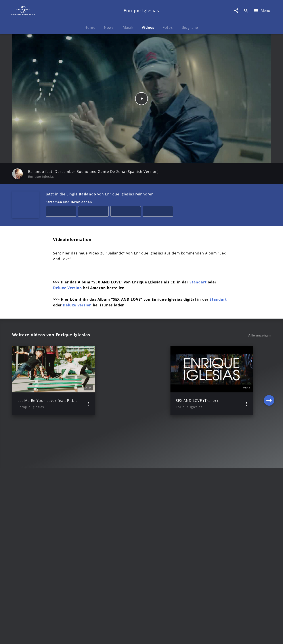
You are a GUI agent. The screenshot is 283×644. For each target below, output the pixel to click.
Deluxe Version (68, 288)
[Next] (269, 380)
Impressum (34, 636)
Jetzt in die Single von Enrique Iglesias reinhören (100, 194)
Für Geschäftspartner (241, 636)
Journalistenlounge (203, 636)
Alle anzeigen (260, 335)
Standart (199, 282)
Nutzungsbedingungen (163, 636)
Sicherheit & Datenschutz (119, 636)
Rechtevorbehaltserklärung (70, 636)
